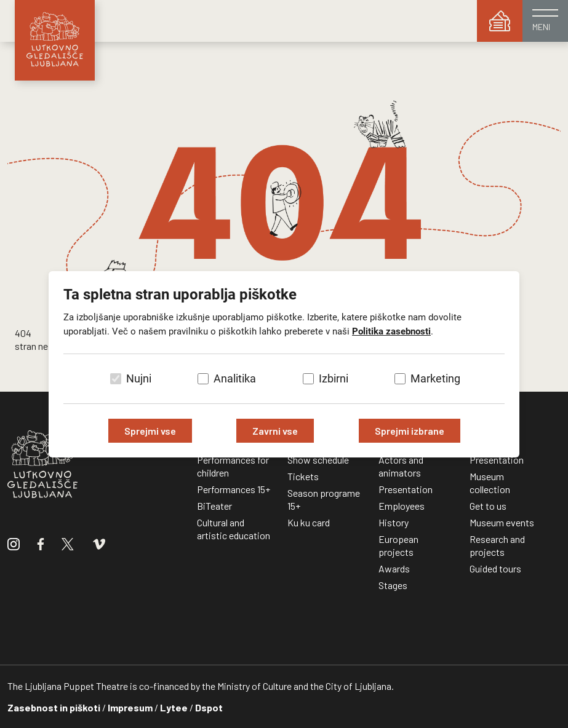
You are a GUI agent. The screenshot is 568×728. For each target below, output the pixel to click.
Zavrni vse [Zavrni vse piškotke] (275, 431)
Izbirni (334, 378)
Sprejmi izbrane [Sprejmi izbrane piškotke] (410, 431)
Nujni (139, 378)
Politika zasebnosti (391, 331)
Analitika (235, 378)
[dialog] (284, 364)
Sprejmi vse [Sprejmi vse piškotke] (150, 431)
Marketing (435, 378)
